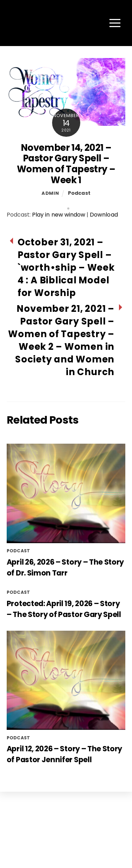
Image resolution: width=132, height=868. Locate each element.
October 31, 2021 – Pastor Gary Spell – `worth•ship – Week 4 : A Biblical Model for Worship (66, 268)
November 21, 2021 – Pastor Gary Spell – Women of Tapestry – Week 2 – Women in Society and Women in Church (61, 340)
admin (50, 193)
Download (104, 215)
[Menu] (115, 23)
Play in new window (59, 215)
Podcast (79, 193)
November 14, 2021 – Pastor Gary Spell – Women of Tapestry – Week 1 (66, 164)
